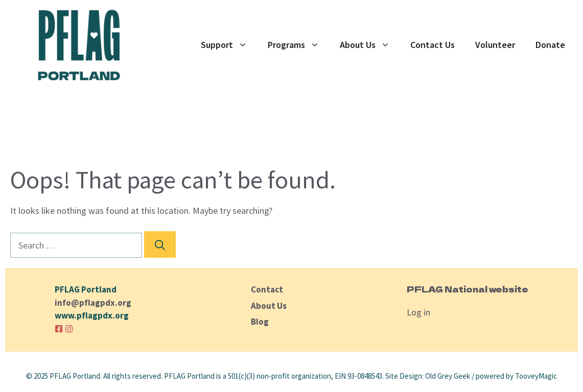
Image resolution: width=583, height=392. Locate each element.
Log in (418, 312)
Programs (299, 45)
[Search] (160, 244)
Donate (550, 45)
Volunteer (495, 45)
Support (229, 45)
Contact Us (433, 45)
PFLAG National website (468, 289)
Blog (260, 322)
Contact (267, 289)
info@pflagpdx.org (93, 303)
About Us (370, 45)
